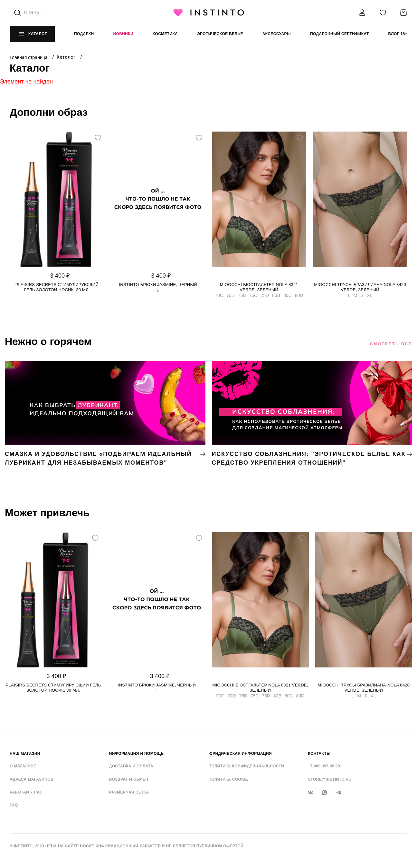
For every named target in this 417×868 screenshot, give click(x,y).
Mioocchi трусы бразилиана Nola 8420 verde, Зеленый (360, 287)
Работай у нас (26, 792)
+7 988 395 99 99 (324, 766)
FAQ (14, 805)
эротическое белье (220, 34)
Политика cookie (228, 779)
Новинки (123, 34)
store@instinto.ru (330, 779)
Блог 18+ (398, 34)
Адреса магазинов (32, 779)
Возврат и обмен (129, 779)
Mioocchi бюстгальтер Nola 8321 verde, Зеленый (259, 287)
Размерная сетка (129, 792)
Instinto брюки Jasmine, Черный (158, 285)
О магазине (23, 766)
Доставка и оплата (131, 766)
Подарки (84, 34)
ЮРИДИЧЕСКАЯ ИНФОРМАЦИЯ (240, 754)
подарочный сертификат (340, 34)
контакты (319, 754)
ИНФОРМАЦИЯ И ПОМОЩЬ (137, 754)
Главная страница (29, 57)
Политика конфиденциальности (246, 766)
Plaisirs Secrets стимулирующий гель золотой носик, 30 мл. (57, 287)
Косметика (165, 34)
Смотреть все (391, 344)
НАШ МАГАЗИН (25, 754)
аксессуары (277, 34)
